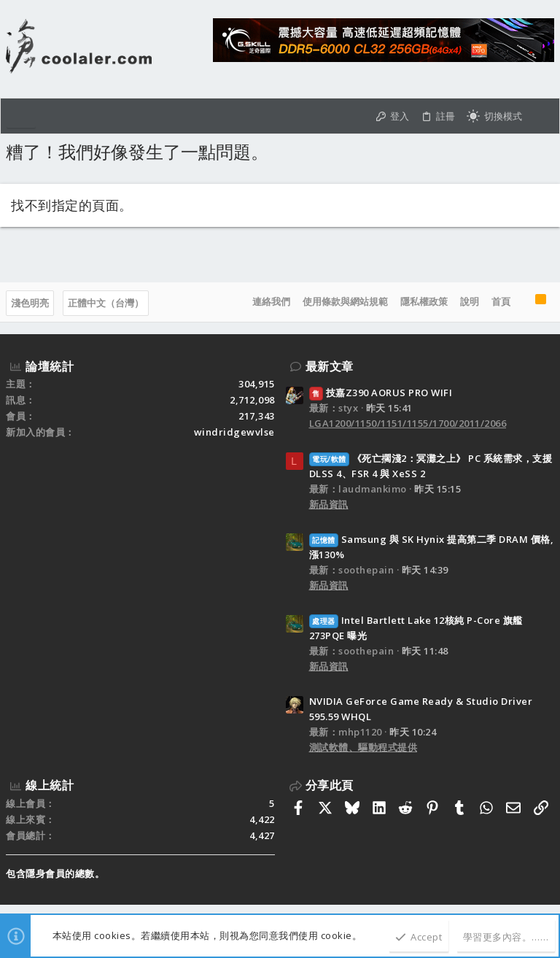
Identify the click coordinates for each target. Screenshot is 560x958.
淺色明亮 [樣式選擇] (30, 303)
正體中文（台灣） (106, 303)
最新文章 (330, 366)
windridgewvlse (234, 432)
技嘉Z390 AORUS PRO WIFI (381, 393)
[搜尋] (541, 116)
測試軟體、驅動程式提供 (363, 747)
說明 (470, 301)
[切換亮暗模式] (494, 116)
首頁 (501, 301)
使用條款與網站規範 (345, 301)
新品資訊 (329, 504)
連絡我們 (271, 301)
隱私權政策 (424, 301)
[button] (21, 116)
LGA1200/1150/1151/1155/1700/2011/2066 (408, 423)
